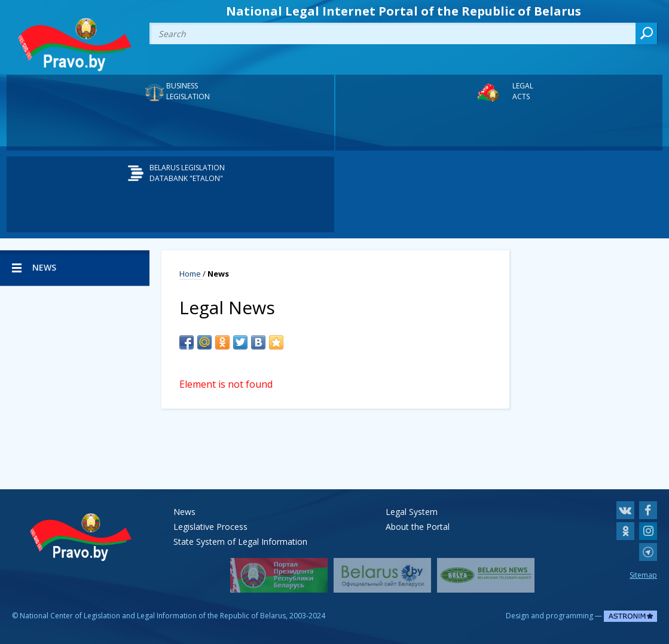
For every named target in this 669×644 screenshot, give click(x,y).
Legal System (412, 512)
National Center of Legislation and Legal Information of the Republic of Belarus (153, 616)
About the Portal (418, 527)
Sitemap (643, 575)
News (184, 512)
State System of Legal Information (240, 542)
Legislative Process (210, 527)
